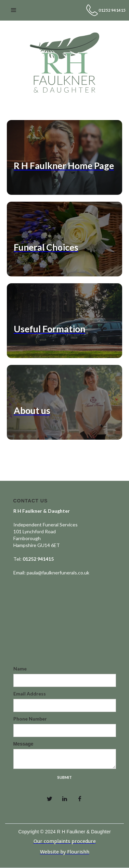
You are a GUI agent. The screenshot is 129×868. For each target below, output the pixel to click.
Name (20, 669)
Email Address (30, 694)
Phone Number (30, 719)
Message (23, 744)
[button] (14, 10)
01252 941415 (112, 10)
